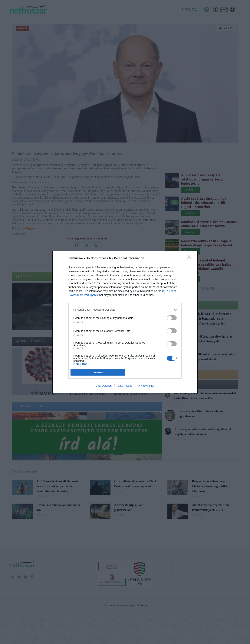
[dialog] (125, 322)
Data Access (125, 386)
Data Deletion (104, 386)
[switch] (172, 318)
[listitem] (125, 310)
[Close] (190, 258)
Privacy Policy (146, 386)
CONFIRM (98, 372)
